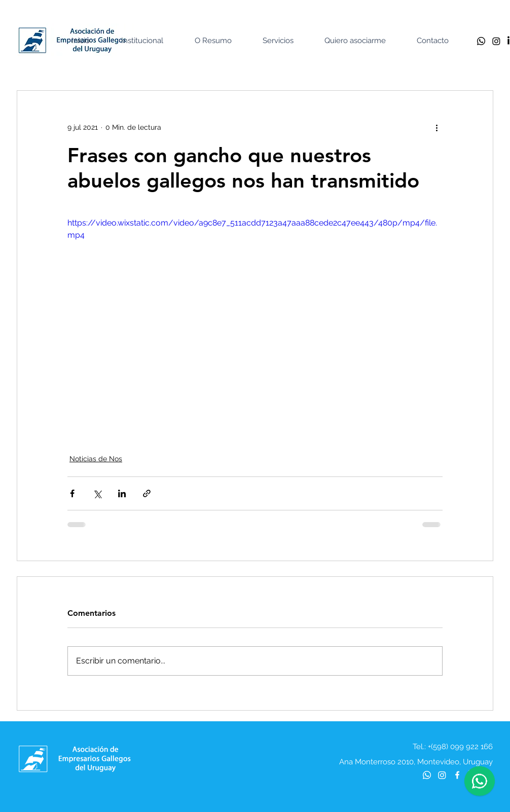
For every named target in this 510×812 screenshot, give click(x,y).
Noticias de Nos (96, 459)
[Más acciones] (436, 127)
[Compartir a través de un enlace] (147, 493)
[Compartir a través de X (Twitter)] (97, 493)
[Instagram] (496, 41)
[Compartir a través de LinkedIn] (122, 493)
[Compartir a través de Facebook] (72, 493)
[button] (150, 41)
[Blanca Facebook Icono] (457, 775)
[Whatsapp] (481, 41)
